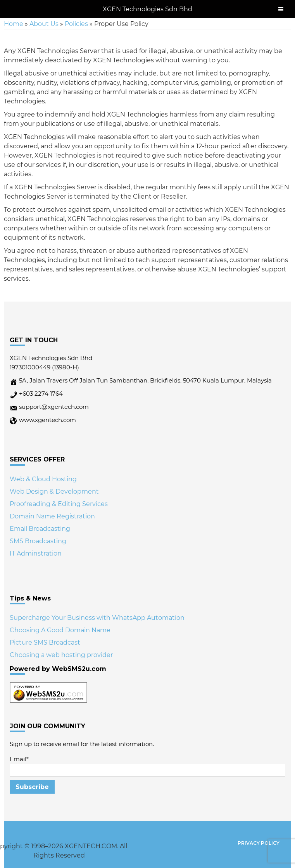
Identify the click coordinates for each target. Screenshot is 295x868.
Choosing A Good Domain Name (60, 630)
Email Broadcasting (40, 529)
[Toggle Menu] (281, 9)
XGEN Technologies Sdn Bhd (147, 9)
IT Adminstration (36, 553)
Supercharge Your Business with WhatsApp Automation (97, 618)
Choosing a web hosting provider (61, 655)
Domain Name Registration (52, 516)
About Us (44, 24)
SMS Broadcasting (38, 541)
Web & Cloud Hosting (43, 479)
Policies (76, 24)
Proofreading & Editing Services (59, 504)
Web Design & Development (54, 491)
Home (14, 24)
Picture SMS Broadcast (45, 642)
